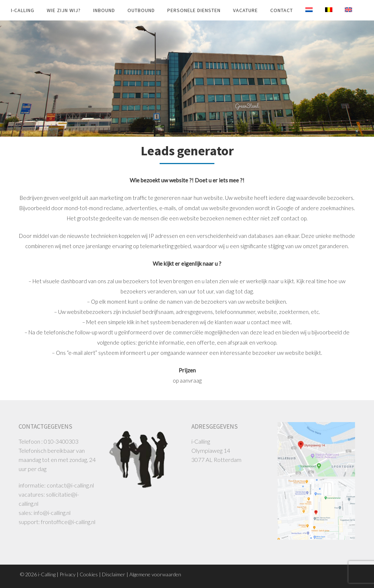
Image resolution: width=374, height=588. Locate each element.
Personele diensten (194, 10)
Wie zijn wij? (64, 10)
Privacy (68, 574)
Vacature (245, 10)
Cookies (89, 574)
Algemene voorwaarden (155, 574)
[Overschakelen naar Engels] (343, 10)
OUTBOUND (141, 10)
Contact (282, 10)
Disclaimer (114, 574)
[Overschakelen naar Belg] (323, 10)
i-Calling (23, 10)
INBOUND (104, 10)
